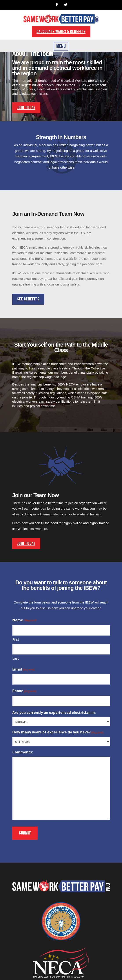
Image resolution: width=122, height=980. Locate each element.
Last (16, 658)
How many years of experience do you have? (58, 733)
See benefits (28, 299)
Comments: (23, 752)
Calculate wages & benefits (61, 32)
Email (24, 670)
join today (26, 108)
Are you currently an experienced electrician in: (54, 713)
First (16, 639)
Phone (25, 691)
